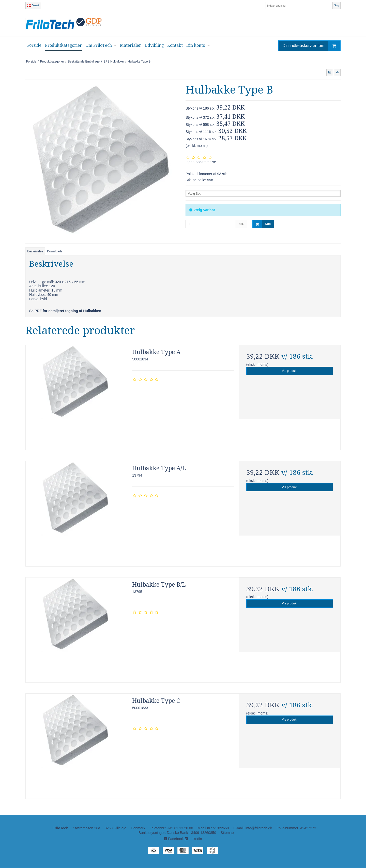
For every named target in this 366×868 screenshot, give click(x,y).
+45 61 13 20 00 (180, 828)
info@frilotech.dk (259, 828)
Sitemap (227, 833)
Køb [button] (262, 224)
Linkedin (193, 839)
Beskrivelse (35, 251)
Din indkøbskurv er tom (312, 46)
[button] (330, 72)
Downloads (55, 251)
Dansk (33, 5)
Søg (336, 5)
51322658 (221, 828)
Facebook (174, 839)
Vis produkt (290, 371)
